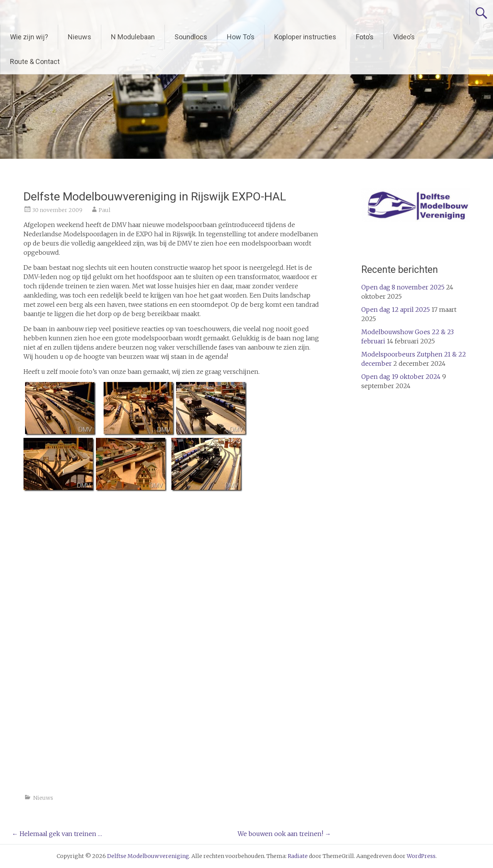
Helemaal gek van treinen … (57, 834)
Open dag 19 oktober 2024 (401, 377)
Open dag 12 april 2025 (396, 310)
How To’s (241, 37)
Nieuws (80, 37)
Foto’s (365, 37)
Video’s (404, 37)
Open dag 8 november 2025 (403, 287)
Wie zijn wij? (29, 37)
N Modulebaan (133, 37)
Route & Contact (35, 61)
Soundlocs (191, 37)
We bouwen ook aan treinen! (284, 834)
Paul (105, 210)
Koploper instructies (305, 37)
